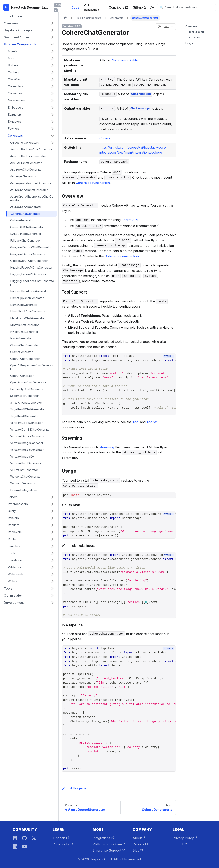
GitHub (140, 7)
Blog (138, 850)
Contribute (118, 7)
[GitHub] (24, 838)
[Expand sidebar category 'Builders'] (52, 65)
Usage (189, 43)
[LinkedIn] (15, 847)
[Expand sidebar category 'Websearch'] (52, 574)
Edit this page (74, 788)
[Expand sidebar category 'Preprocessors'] (52, 504)
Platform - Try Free (109, 844)
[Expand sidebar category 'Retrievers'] (52, 532)
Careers (140, 844)
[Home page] (65, 18)
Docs (75, 7)
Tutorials (61, 838)
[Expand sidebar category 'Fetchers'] (52, 129)
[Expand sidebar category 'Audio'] (52, 58)
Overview (191, 26)
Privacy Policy (185, 838)
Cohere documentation (93, 183)
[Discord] (15, 838)
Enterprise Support (109, 850)
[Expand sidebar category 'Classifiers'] (52, 79)
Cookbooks (63, 844)
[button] (29, 23)
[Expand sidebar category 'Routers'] (52, 539)
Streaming (195, 38)
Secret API (130, 220)
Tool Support (196, 32)
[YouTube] (24, 847)
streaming (107, 447)
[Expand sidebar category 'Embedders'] (52, 108)
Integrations (103, 838)
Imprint (180, 844)
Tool (136, 422)
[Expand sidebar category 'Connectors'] (52, 86)
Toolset (152, 422)
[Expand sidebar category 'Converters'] (52, 93)
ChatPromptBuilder (125, 60)
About (139, 838)
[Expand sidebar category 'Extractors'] (52, 122)
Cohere (105, 138)
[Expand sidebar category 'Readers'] (52, 525)
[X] (34, 838)
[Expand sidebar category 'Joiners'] (52, 497)
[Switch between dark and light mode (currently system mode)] (152, 7)
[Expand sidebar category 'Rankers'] (52, 518)
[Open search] (187, 8)
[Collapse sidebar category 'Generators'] (52, 136)
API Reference (92, 7)
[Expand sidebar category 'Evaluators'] (52, 115)
